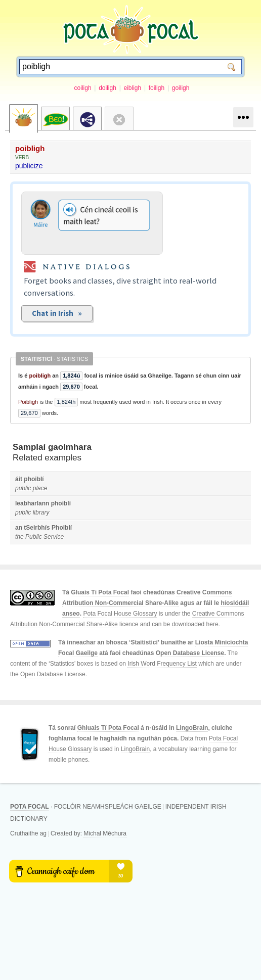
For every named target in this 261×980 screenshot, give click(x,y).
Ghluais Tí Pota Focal (108, 728)
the (19, 537)
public (23, 488)
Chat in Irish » (57, 313)
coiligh (83, 88)
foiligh (157, 88)
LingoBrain (192, 728)
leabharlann (32, 503)
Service (54, 537)
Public (34, 537)
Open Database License (190, 653)
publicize (29, 166)
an (19, 528)
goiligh (181, 88)
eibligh (132, 88)
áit (19, 479)
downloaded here (195, 624)
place (40, 488)
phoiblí (34, 479)
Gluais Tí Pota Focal (100, 592)
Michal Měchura (105, 833)
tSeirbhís (37, 528)
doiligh (107, 88)
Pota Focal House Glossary (120, 614)
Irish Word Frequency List (162, 664)
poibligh (30, 148)
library (41, 512)
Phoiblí (62, 528)
